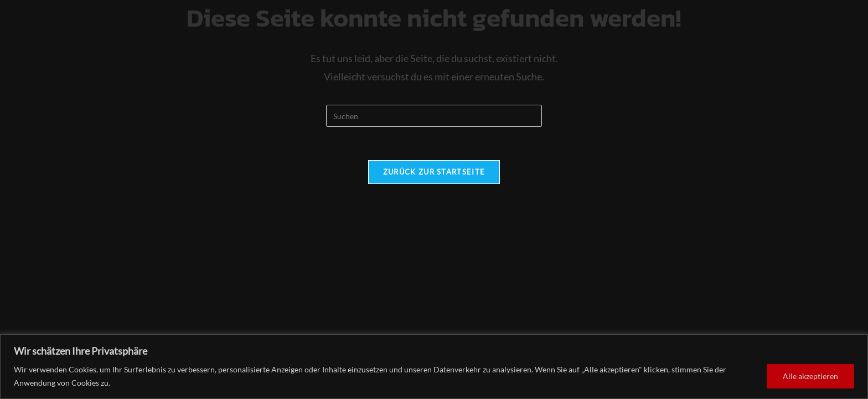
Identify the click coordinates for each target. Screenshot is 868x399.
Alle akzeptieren (810, 376)
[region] (434, 367)
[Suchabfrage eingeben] (434, 116)
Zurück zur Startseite (434, 172)
